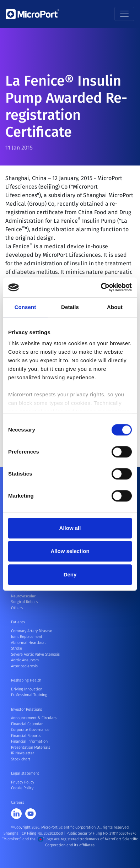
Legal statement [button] (25, 773)
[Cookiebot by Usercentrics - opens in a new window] (101, 287)
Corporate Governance (30, 730)
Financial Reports (26, 736)
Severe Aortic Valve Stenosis (35, 654)
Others (17, 608)
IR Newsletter (23, 753)
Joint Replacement (27, 637)
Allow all (70, 528)
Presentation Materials (31, 747)
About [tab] (115, 307)
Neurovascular (23, 596)
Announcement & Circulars (34, 718)
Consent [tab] (25, 307)
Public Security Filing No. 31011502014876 (101, 833)
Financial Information (29, 741)
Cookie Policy (22, 788)
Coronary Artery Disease (32, 631)
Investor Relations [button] (26, 709)
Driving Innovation (27, 689)
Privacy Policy (23, 782)
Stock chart (21, 759)
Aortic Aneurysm (25, 660)
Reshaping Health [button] (26, 680)
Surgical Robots (24, 602)
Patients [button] (18, 622)
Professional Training (29, 695)
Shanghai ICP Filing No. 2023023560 (34, 833)
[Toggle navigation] (124, 14)
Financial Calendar (27, 724)
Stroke (17, 648)
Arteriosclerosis (24, 666)
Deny (70, 574)
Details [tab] (70, 307)
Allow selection (70, 551)
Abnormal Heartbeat (28, 643)
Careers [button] (18, 802)
